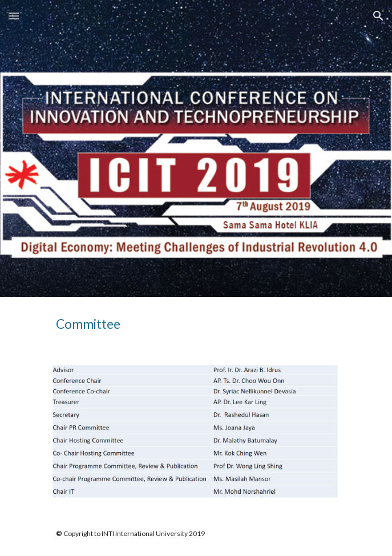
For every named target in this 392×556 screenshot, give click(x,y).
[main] (196, 324)
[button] (14, 16)
